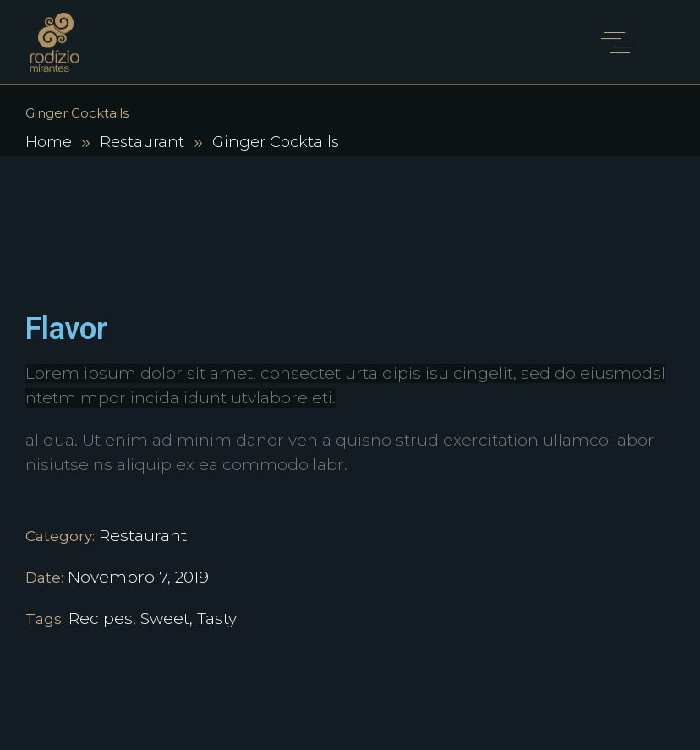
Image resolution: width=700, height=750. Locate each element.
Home (49, 142)
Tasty (217, 619)
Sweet (165, 619)
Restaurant (142, 142)
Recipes (101, 619)
